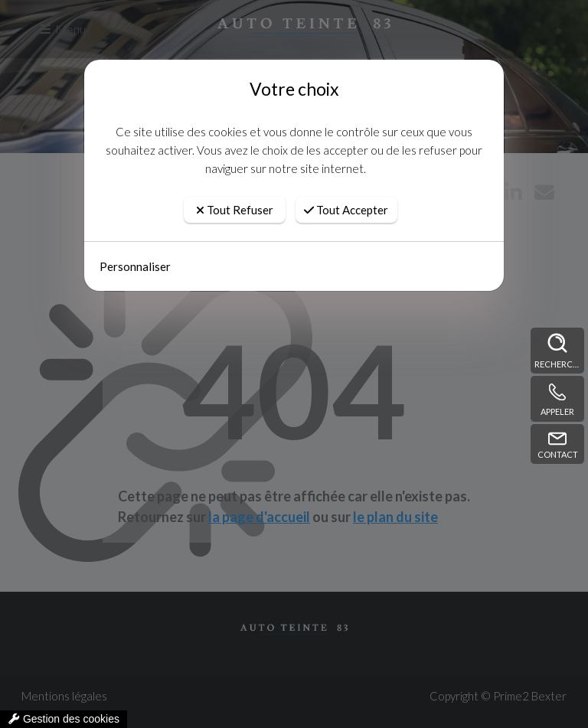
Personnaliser (135, 266)
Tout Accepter (346, 210)
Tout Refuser (235, 210)
